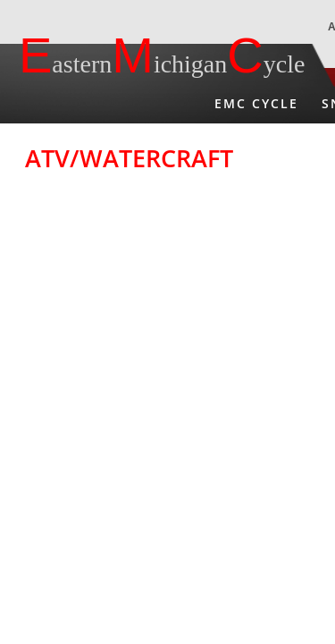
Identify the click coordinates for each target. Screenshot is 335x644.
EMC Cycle (256, 103)
